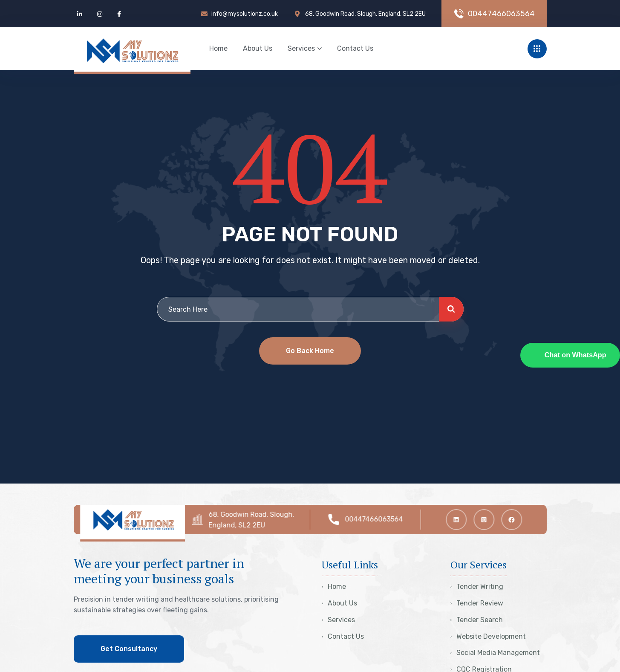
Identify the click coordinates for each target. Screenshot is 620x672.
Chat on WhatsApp (575, 355)
